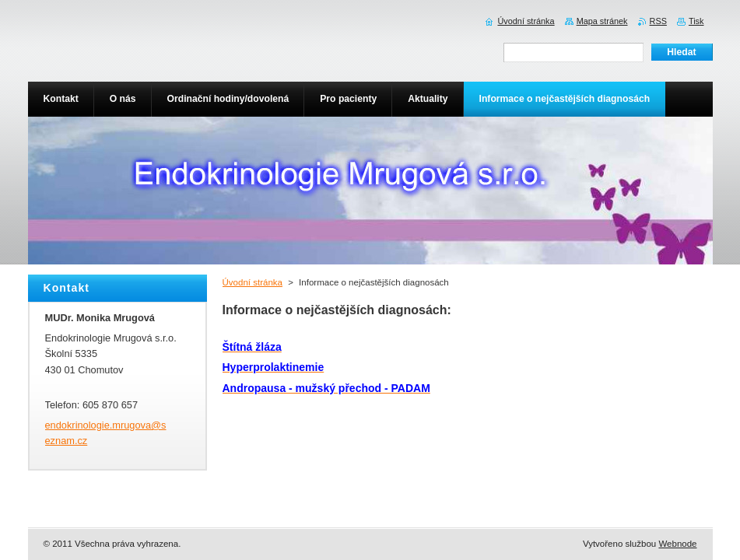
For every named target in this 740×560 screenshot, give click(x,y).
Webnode (677, 544)
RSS (658, 21)
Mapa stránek (602, 21)
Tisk (696, 21)
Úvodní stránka (253, 282)
